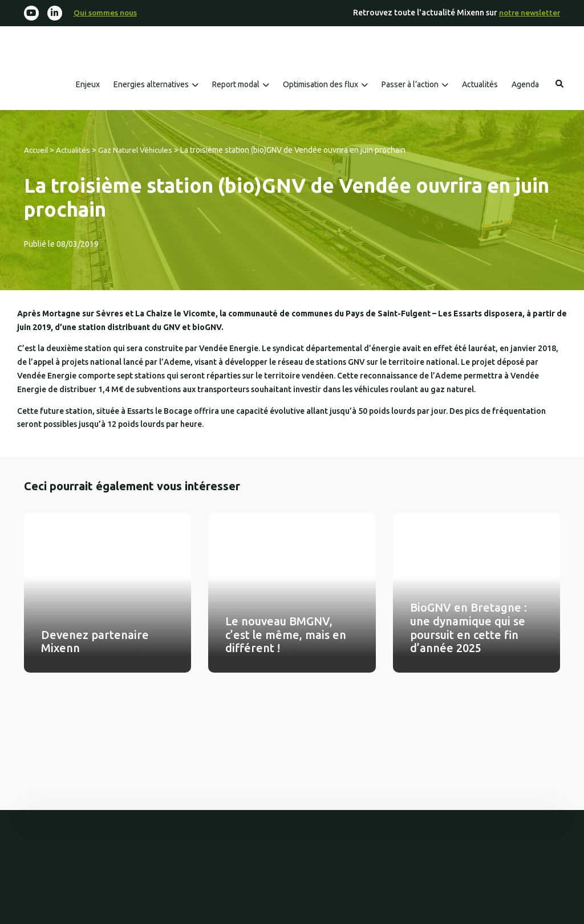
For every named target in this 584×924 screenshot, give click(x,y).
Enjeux (88, 85)
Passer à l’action (410, 85)
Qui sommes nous (107, 13)
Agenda (525, 85)
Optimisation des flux (321, 85)
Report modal (236, 85)
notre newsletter (528, 13)
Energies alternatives (151, 85)
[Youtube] (32, 13)
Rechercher (559, 84)
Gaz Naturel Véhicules (141, 150)
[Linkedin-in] (56, 13)
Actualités (480, 85)
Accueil (37, 150)
